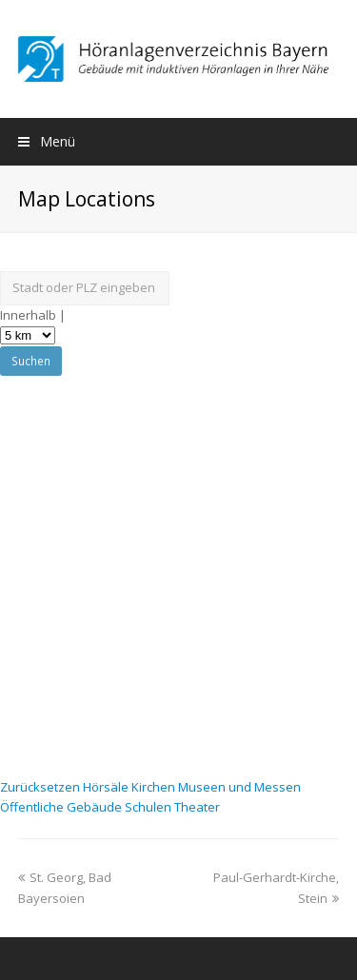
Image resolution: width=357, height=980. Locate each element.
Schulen (149, 807)
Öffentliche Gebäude (62, 807)
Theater (197, 807)
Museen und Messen (239, 787)
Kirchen (155, 787)
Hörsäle (107, 787)
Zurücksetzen (41, 787)
